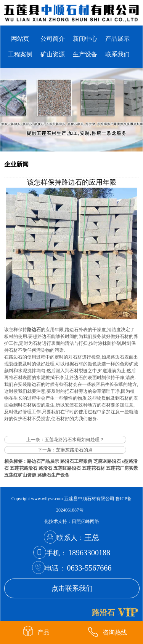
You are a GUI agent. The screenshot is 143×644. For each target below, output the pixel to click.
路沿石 (45, 468)
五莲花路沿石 (24, 468)
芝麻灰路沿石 (107, 461)
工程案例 (20, 54)
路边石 (34, 330)
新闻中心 (85, 39)
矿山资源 (53, 54)
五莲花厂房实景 (122, 468)
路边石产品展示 (43, 461)
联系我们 (117, 54)
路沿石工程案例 (76, 461)
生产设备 (85, 54)
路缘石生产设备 (53, 475)
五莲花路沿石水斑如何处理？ (74, 440)
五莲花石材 (93, 468)
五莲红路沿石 (67, 468)
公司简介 (53, 39)
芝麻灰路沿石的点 (74, 450)
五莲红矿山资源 (20, 475)
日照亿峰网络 (85, 521)
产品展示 (117, 39)
